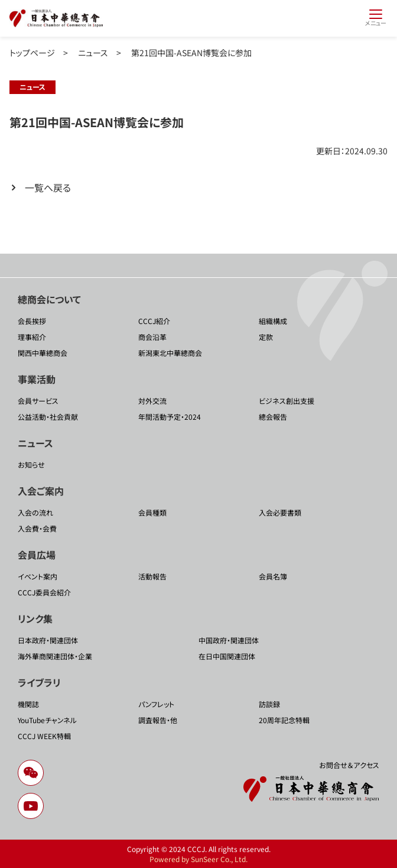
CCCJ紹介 (154, 321)
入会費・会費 (37, 528)
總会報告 (273, 417)
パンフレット (156, 704)
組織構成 (273, 321)
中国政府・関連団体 (229, 640)
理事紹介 (32, 337)
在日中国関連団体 (227, 656)
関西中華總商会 (43, 353)
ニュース (93, 53)
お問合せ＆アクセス (349, 765)
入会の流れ (35, 512)
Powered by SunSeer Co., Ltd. (198, 859)
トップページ (32, 53)
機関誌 (28, 704)
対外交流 (152, 401)
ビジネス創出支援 (287, 401)
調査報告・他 (158, 720)
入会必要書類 (280, 512)
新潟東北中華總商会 (170, 353)
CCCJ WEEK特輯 (44, 736)
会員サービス (38, 401)
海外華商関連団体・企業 (55, 656)
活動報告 (152, 576)
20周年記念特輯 (284, 720)
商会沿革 (152, 337)
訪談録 (269, 704)
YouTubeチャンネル (47, 720)
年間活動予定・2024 (170, 417)
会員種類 (152, 512)
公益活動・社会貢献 (48, 417)
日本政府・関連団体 (48, 640)
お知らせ (31, 464)
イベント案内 (38, 576)
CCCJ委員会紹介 (44, 592)
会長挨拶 (32, 321)
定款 (266, 337)
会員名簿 (273, 576)
